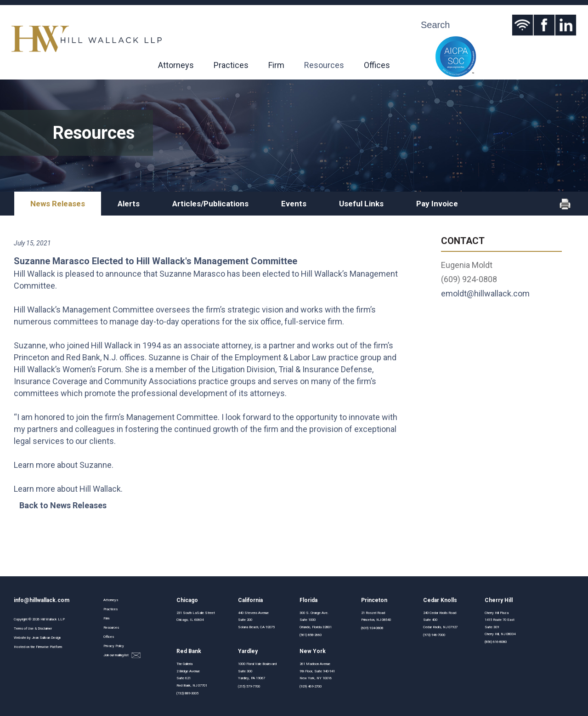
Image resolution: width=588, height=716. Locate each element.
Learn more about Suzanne (63, 465)
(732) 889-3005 (187, 693)
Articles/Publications (210, 204)
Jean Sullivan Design (46, 638)
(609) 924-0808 (372, 628)
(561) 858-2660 (311, 635)
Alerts (129, 204)
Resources (324, 65)
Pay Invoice (437, 204)
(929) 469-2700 (311, 686)
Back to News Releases (63, 505)
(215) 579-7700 (249, 686)
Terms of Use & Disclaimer (33, 628)
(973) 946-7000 (434, 635)
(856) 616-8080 (496, 642)
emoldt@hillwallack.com (485, 293)
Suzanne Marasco (192, 274)
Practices (231, 65)
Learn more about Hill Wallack (67, 489)
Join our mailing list (122, 656)
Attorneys (176, 65)
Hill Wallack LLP (53, 619)
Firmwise (42, 647)
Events (294, 204)
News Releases (58, 204)
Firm (276, 65)
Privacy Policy (114, 646)
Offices (377, 65)
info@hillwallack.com (42, 600)
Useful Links (361, 204)
